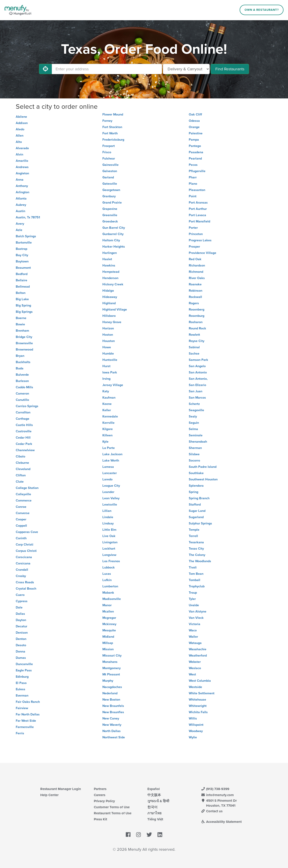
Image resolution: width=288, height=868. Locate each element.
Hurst (106, 366)
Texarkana (196, 542)
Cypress (22, 601)
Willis (193, 718)
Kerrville (108, 423)
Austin (20, 211)
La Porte (109, 448)
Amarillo (22, 161)
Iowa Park (110, 372)
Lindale (108, 517)
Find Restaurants (230, 69)
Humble (108, 354)
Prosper (194, 247)
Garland (108, 177)
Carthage (22, 419)
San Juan (196, 391)
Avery (20, 224)
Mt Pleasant (111, 674)
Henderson (110, 278)
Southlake (196, 473)
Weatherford (198, 656)
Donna (20, 652)
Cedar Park (24, 444)
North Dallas (111, 731)
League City (111, 486)
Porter (193, 228)
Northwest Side (114, 737)
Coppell (21, 526)
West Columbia (200, 681)
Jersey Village (113, 385)
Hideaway (110, 297)
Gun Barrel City (114, 228)
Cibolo (20, 456)
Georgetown (111, 190)
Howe (107, 347)
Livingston (110, 542)
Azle (19, 230)
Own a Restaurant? (262, 10)
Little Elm (109, 530)
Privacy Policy (104, 801)
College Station (27, 488)
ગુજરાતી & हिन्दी (158, 801)
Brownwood (24, 350)
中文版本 (154, 795)
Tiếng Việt (155, 819)
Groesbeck (110, 221)
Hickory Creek (113, 284)
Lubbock (109, 567)
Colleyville (23, 494)
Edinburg (22, 677)
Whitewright (198, 706)
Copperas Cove (27, 532)
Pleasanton (197, 190)
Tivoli (193, 567)
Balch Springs (26, 236)
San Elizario (197, 385)
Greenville (110, 215)
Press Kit (100, 819)
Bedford (22, 274)
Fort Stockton (112, 127)
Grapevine (110, 209)
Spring (193, 492)
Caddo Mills (24, 387)
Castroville (24, 431)
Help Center (49, 795)
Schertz (194, 404)
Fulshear (109, 159)
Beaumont (23, 268)
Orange (194, 127)
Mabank (108, 593)
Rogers (194, 303)
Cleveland (23, 469)
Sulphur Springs (200, 523)
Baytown (22, 261)
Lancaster (110, 473)
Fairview (22, 708)
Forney (107, 121)
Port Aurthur (198, 209)
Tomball (195, 580)
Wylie (193, 737)
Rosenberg (197, 310)
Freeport (109, 146)
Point (193, 196)
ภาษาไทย (154, 813)
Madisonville (112, 599)
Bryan (20, 356)
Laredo (107, 479)
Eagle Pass (24, 670)
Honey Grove (112, 322)
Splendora (196, 486)
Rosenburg (197, 316)
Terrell (193, 536)
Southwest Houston (203, 479)
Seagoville (196, 410)
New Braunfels (113, 706)
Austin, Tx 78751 (28, 217)
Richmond (196, 272)
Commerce (24, 501)
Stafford (195, 505)
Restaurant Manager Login (61, 789)
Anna (20, 180)
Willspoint (196, 725)
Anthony (22, 186)
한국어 (152, 807)
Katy (106, 391)
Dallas (20, 614)
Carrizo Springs (27, 406)
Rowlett (194, 335)
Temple (194, 530)
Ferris (20, 733)
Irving (106, 379)
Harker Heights (114, 247)
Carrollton (23, 412)
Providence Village (202, 253)
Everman (22, 696)
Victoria (195, 624)
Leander (108, 492)
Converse (23, 513)
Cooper (21, 519)
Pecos (193, 165)
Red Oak (195, 259)
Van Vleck (196, 618)
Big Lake (22, 299)
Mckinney (109, 624)
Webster (195, 662)
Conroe (21, 507)
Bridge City (24, 337)
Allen (20, 136)
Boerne (21, 318)
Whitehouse (197, 700)
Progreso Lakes (200, 240)
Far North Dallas (28, 714)
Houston (109, 341)
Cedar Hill (23, 438)
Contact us (212, 811)
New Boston (111, 700)
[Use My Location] (45, 69)
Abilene (21, 117)
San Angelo (197, 366)
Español (154, 789)
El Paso (21, 683)
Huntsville (110, 360)
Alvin (19, 154)
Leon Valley (111, 498)
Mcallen (108, 612)
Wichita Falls (198, 712)
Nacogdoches (112, 687)
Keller (107, 410)
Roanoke (195, 284)
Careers (100, 795)
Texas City (196, 549)
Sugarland (196, 517)
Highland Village (115, 310)
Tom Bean (196, 574)
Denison (22, 633)
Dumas (21, 658)
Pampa (194, 140)
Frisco (107, 152)
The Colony (197, 555)
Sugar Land (197, 511)
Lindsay (108, 523)
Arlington (22, 192)
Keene (107, 404)
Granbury (109, 196)
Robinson (196, 291)
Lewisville (110, 505)
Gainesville (110, 165)
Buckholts (23, 362)
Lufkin (107, 580)
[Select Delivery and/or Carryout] (186, 69)
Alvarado (22, 148)
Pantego (195, 146)
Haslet (107, 259)
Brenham (22, 331)
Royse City (197, 341)
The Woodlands (200, 561)
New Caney (111, 718)
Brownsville (24, 343)
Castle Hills (24, 425)
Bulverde (22, 375)
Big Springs (24, 312)
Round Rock (197, 328)
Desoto (21, 645)
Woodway (196, 731)
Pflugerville (197, 171)
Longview (109, 555)
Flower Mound (113, 114)
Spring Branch (199, 498)
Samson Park (198, 360)
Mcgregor (109, 618)
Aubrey (21, 205)
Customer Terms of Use (112, 807)
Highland (109, 303)
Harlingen (110, 253)
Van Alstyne (198, 612)
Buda (20, 368)
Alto (19, 142)
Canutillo (22, 400)
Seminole (196, 435)
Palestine (196, 133)
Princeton (196, 234)
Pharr (193, 177)
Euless (20, 689)
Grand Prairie (112, 203)
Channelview (25, 450)
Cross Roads (25, 582)
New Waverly (112, 725)
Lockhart (109, 549)
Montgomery (111, 668)
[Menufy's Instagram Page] (138, 835)
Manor (107, 605)
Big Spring (23, 305)
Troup (193, 593)
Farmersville (25, 727)
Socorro (194, 461)
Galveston (110, 171)
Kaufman (109, 398)
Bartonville (24, 243)
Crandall (22, 570)
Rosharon (196, 322)
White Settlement (202, 693)
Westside (195, 687)
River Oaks (197, 278)
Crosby (21, 576)
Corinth (21, 538)
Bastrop (21, 249)
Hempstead (111, 272)
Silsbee (194, 454)
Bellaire (21, 280)
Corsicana (23, 563)
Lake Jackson (112, 454)
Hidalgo (108, 291)
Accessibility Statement (221, 822)
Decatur (21, 626)
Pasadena (196, 152)
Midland (108, 637)
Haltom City (111, 240)
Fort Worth (110, 133)
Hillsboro (109, 316)
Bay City (22, 255)
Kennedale (110, 416)
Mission (108, 649)
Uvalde (194, 605)
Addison (22, 123)
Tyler (192, 599)
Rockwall (195, 297)
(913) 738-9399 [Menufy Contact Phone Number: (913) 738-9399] (215, 789)
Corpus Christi (26, 551)
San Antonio (198, 372)
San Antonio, (198, 379)
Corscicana (24, 557)
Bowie (20, 324)
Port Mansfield (199, 221)
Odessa (194, 121)
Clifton (21, 475)
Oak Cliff (195, 114)
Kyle (105, 442)
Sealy (193, 416)
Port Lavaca (197, 215)
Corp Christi (25, 545)
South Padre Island (203, 467)
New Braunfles (113, 712)
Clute (20, 482)
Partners (100, 789)
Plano (193, 184)
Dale (19, 607)
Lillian (107, 511)
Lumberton (110, 586)
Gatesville (110, 184)
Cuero (20, 595)
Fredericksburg (113, 140)
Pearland (195, 159)
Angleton (22, 173)
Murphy (108, 681)
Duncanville (24, 664)
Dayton (21, 620)
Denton (21, 639)
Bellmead (23, 287)
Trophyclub (197, 586)
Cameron (22, 394)
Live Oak (109, 536)
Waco (193, 630)
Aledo (20, 129)
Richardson (197, 265)
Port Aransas (198, 203)
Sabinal (194, 347)
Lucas (107, 574)
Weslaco (195, 668)
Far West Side (26, 721)
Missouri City (112, 656)
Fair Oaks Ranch (28, 702)
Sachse (194, 354)
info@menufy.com (217, 795)
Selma (193, 429)
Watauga (195, 643)
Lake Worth (111, 461)
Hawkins (109, 265)
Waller (193, 637)
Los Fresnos (111, 561)
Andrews (22, 167)
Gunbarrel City (113, 234)
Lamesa (108, 467)
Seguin (194, 423)
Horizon (108, 328)
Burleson (22, 381)
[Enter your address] (107, 69)
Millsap (108, 643)
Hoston (108, 335)
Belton (21, 293)
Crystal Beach (26, 589)
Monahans (110, 662)
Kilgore (108, 429)
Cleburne (22, 463)
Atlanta (21, 199)
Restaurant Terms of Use (113, 813)
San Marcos (197, 398)
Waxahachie (198, 649)
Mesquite (109, 630)
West (192, 674)
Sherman (195, 448)
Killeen (107, 435)
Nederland (110, 693)
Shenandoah (198, 442)
